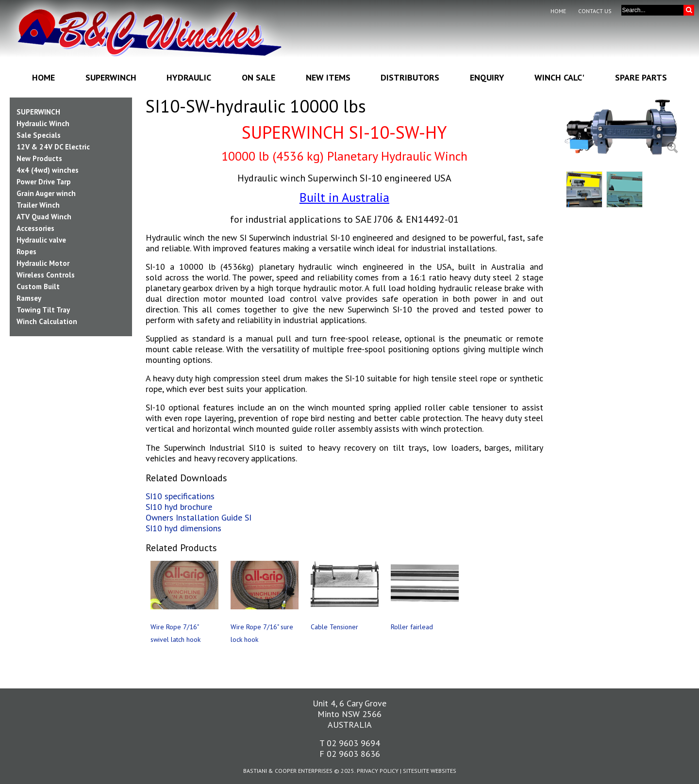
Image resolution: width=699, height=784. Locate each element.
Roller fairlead (412, 627)
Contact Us (595, 11)
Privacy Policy (378, 771)
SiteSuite (416, 771)
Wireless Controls (46, 275)
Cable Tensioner (334, 627)
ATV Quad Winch (44, 217)
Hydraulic (189, 77)
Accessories (35, 228)
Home (558, 11)
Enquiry (487, 77)
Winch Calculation (47, 321)
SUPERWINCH (38, 112)
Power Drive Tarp (44, 182)
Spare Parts (641, 77)
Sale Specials (39, 135)
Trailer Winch (38, 205)
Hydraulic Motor (43, 263)
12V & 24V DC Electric (53, 147)
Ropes (26, 252)
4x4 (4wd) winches (48, 170)
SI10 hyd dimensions (183, 528)
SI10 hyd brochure (179, 507)
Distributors (410, 77)
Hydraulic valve (41, 240)
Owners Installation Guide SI (199, 517)
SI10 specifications (180, 496)
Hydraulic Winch (43, 123)
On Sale (258, 77)
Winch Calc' (559, 77)
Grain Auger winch (46, 193)
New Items (328, 77)
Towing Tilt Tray (43, 310)
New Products (39, 158)
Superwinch (111, 77)
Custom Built (38, 286)
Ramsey (29, 298)
